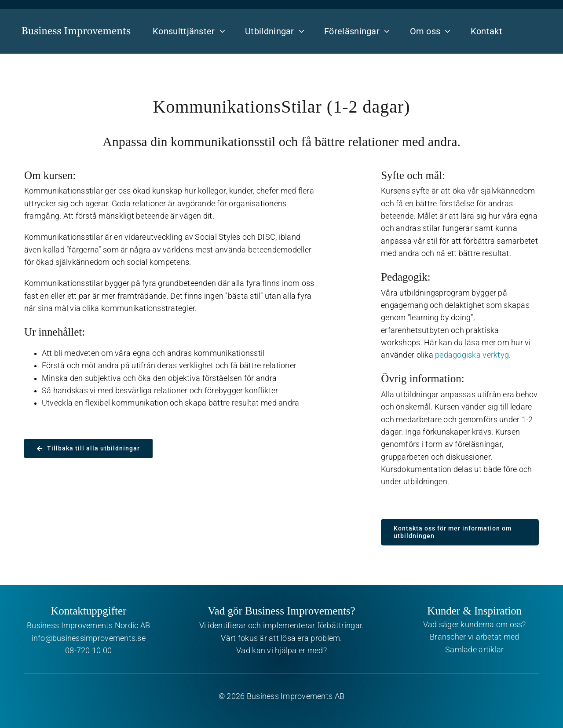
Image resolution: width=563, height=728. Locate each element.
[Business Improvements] (76, 24)
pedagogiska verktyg (472, 355)
